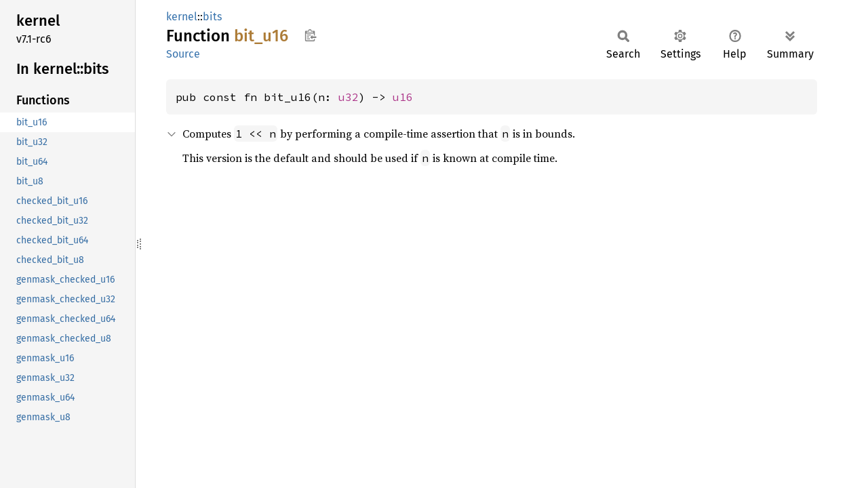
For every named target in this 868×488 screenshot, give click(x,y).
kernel (182, 17)
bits (212, 17)
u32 (349, 97)
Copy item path (310, 35)
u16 (403, 97)
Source (183, 54)
